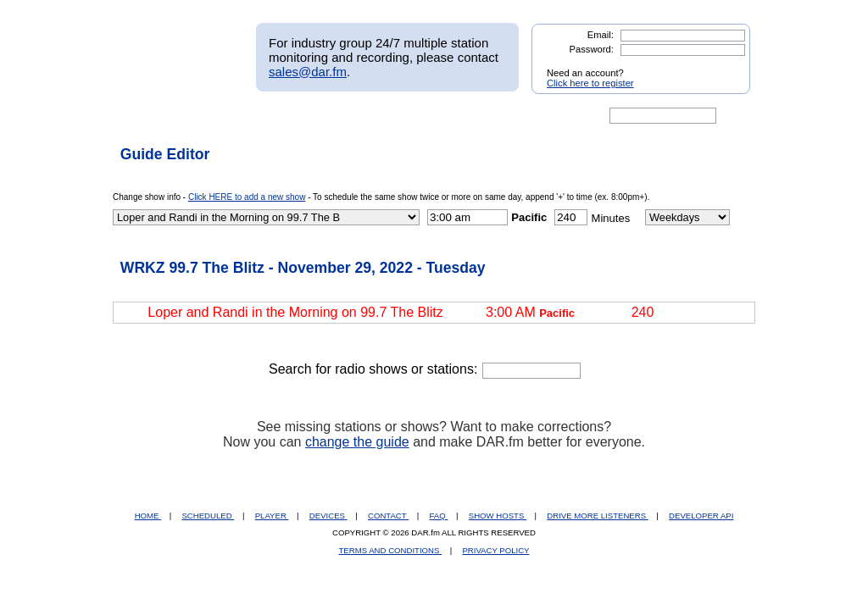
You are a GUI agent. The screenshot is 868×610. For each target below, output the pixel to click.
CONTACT (388, 516)
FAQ (439, 516)
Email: (601, 35)
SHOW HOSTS (498, 516)
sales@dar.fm (308, 72)
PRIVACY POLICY (495, 550)
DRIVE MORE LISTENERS (597, 516)
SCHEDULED (208, 516)
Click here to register (590, 83)
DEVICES (328, 516)
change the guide (357, 442)
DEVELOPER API (701, 516)
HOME (148, 516)
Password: (592, 49)
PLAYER (272, 516)
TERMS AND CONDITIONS (391, 550)
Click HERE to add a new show (247, 197)
